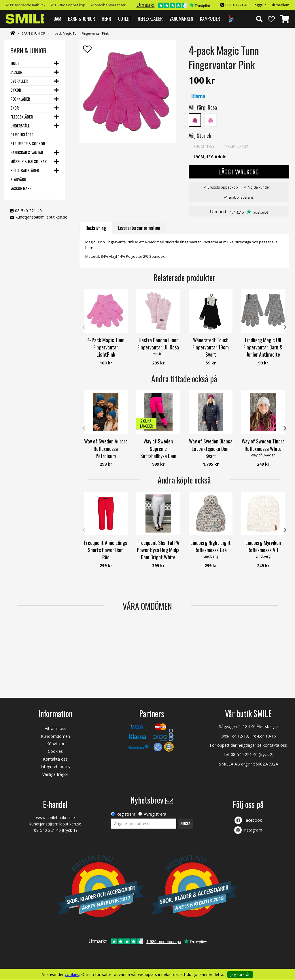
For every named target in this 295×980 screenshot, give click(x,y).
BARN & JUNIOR (81, 19)
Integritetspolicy (55, 766)
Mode (15, 63)
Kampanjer (210, 19)
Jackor (16, 72)
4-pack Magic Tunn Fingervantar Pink (80, 33)
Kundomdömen (55, 736)
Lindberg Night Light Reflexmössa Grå (211, 546)
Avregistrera (155, 814)
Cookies (55, 751)
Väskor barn (21, 188)
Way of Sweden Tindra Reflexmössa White (263, 445)
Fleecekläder (22, 117)
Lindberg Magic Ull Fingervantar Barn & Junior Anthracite (263, 347)
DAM (57, 19)
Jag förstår (240, 974)
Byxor (16, 90)
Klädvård (18, 179)
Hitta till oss (55, 728)
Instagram (253, 830)
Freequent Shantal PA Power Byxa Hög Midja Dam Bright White (158, 550)
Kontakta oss (55, 759)
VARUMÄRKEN (181, 19)
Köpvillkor (55, 744)
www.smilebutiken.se (55, 818)
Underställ (20, 126)
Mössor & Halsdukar (29, 161)
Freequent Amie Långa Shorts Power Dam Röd (106, 550)
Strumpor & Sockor (28, 143)
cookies (72, 975)
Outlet (125, 19)
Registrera (126, 814)
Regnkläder (20, 99)
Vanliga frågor (55, 774)
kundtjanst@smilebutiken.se (41, 217)
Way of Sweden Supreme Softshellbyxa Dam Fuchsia (158, 452)
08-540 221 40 (237, 5)
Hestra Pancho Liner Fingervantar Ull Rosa (158, 344)
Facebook (253, 820)
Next (285, 327)
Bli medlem (280, 5)
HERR (106, 19)
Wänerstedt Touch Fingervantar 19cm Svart (211, 347)
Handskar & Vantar (27, 152)
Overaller (19, 81)
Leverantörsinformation (139, 228)
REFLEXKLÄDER (150, 19)
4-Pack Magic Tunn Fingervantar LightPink (106, 347)
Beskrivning (96, 228)
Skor (15, 108)
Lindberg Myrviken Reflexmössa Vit (263, 546)
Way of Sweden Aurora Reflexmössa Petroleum (106, 448)
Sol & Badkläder (25, 170)
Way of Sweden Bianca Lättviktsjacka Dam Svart (211, 448)
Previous (84, 327)
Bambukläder (22, 135)
